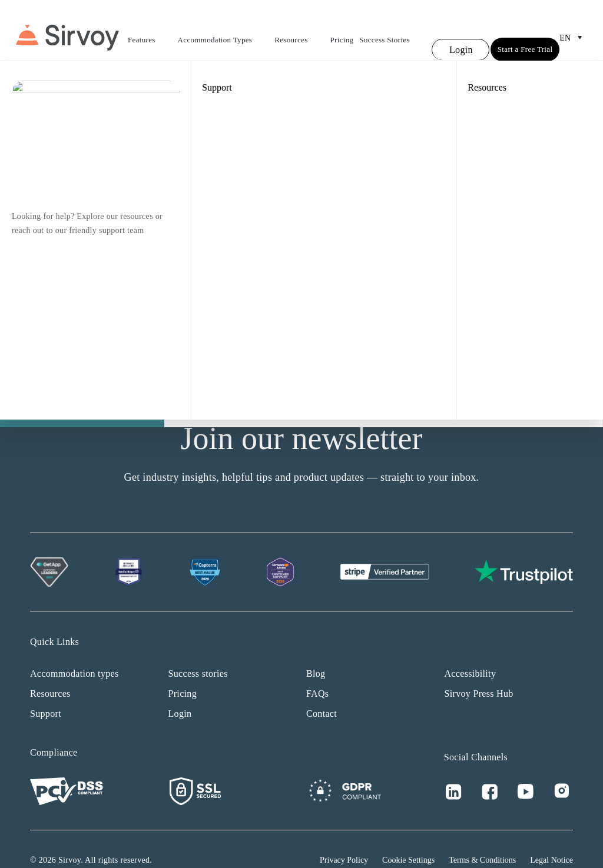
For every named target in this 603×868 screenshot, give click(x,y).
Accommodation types (74, 652)
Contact (322, 692)
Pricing (342, 29)
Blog (316, 652)
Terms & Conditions (482, 838)
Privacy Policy (344, 838)
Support (46, 692)
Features (150, 31)
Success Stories (384, 29)
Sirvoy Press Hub (479, 672)
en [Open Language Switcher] (573, 27)
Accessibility (471, 652)
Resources (299, 31)
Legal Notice (551, 838)
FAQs (317, 672)
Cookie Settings (408, 838)
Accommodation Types (223, 31)
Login (180, 692)
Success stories (198, 652)
